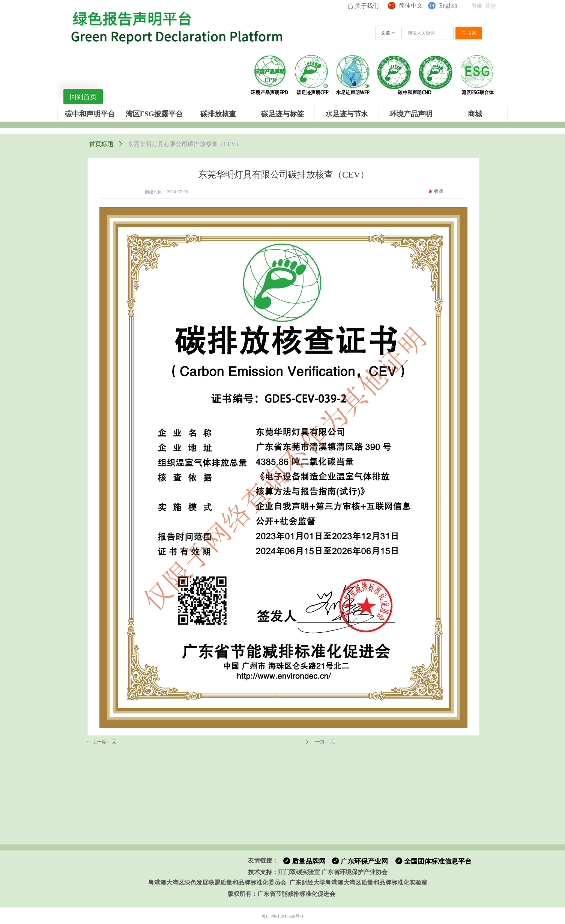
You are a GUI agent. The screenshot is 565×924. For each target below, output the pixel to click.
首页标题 (101, 144)
